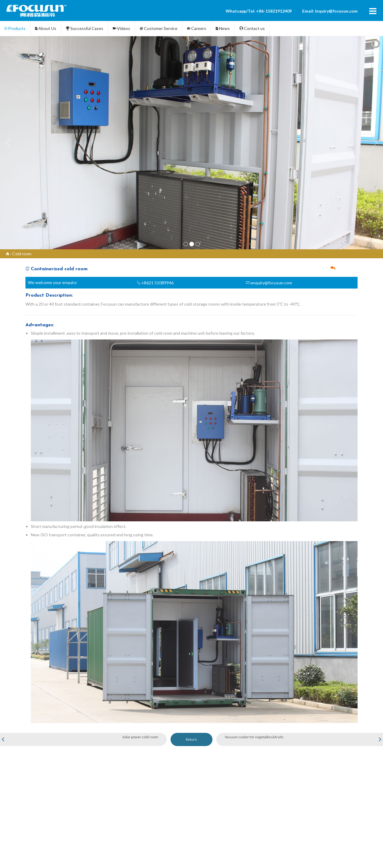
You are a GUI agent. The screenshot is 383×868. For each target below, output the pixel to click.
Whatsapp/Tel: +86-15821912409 (259, 11)
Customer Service (159, 28)
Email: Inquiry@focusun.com (330, 11)
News (223, 28)
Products (15, 28)
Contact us (252, 28)
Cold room (22, 254)
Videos (121, 28)
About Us (46, 28)
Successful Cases (85, 28)
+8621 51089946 (155, 283)
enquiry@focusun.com (269, 283)
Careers (196, 28)
